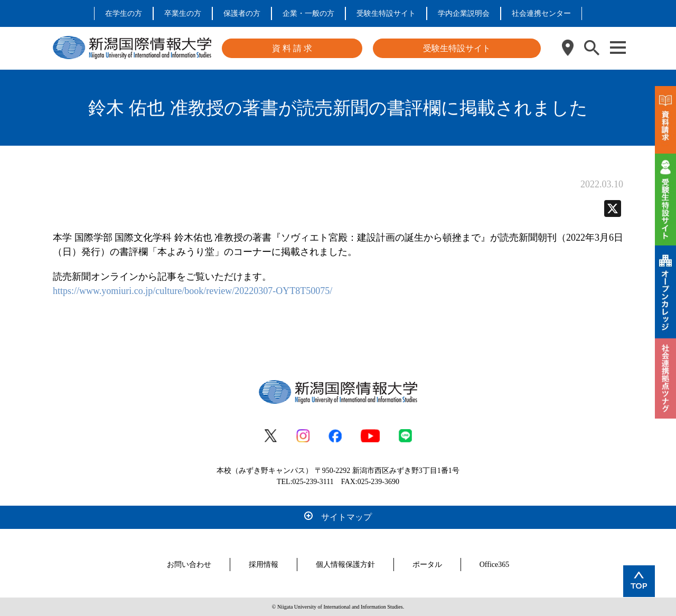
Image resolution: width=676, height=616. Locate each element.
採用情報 (264, 565)
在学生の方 (124, 13)
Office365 (495, 565)
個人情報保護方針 (345, 565)
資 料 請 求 (292, 48)
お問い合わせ (189, 565)
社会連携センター (541, 13)
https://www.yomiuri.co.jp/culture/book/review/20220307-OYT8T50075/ (193, 291)
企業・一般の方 (308, 13)
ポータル (427, 565)
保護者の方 (242, 13)
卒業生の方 (183, 13)
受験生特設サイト (386, 13)
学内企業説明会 (464, 13)
